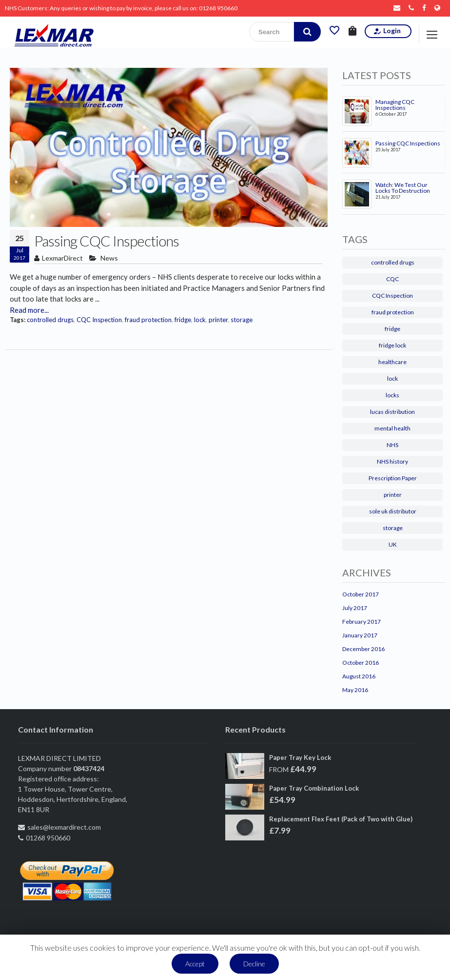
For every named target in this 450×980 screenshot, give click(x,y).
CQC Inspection (99, 320)
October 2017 (361, 594)
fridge (183, 320)
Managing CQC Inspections (395, 105)
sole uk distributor (393, 511)
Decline (254, 964)
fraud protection (148, 320)
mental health (392, 428)
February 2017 (362, 622)
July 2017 (355, 608)
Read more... (29, 310)
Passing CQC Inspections (107, 241)
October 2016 (361, 663)
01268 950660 (218, 8)
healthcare (392, 362)
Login (387, 31)
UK (393, 544)
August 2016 (359, 676)
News (109, 258)
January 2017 (360, 635)
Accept (195, 964)
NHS (392, 445)
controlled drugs (50, 320)
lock (200, 320)
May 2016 (355, 690)
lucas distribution (392, 412)
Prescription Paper (393, 478)
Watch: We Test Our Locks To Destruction (403, 188)
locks (392, 395)
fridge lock (392, 345)
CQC (392, 279)
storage (242, 320)
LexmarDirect (62, 258)
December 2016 (363, 649)
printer (218, 320)
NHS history (392, 461)
